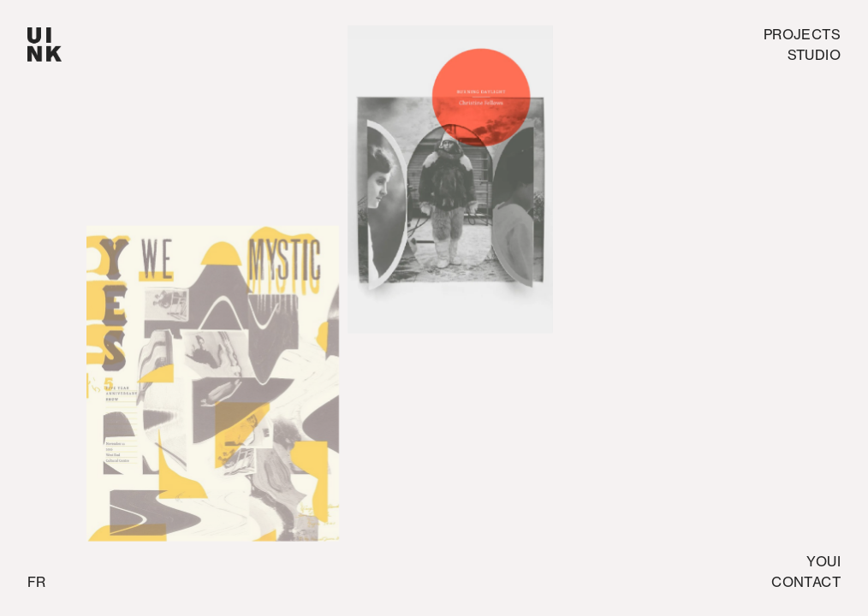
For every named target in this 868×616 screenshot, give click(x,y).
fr (36, 582)
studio (814, 55)
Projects (802, 34)
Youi (823, 561)
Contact (806, 582)
